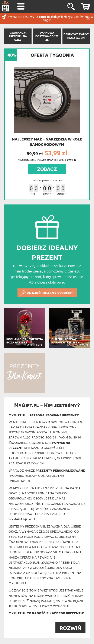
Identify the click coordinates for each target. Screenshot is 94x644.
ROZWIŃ (70, 628)
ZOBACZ (47, 169)
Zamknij (88, 18)
